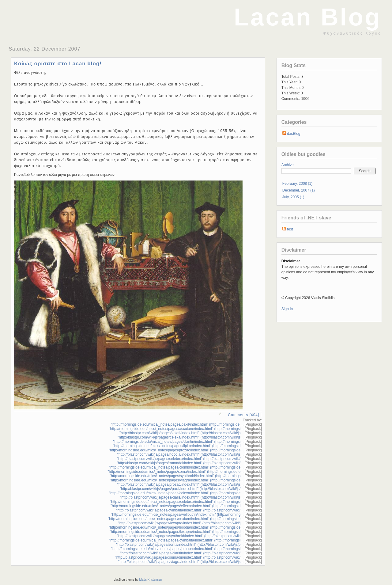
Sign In (287, 309)
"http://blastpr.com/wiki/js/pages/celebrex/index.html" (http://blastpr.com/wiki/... (180, 459)
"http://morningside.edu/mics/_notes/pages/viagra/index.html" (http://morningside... (177, 480)
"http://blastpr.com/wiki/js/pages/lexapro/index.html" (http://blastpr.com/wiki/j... (181, 523)
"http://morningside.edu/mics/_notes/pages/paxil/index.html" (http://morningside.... (177, 424)
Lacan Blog (308, 17)
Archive (288, 165)
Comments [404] (243, 415)
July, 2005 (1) (293, 197)
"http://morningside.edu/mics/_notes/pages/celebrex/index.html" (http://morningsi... (177, 502)
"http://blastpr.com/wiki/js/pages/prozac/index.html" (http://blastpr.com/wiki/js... (181, 484)
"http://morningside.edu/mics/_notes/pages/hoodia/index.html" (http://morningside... (176, 527)
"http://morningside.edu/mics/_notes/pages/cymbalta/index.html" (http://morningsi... (176, 540)
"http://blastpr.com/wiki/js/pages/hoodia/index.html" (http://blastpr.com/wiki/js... (181, 454)
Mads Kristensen (151, 580)
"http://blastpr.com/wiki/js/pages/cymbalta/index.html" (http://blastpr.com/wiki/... (180, 510)
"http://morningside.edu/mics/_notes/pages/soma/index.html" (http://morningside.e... (175, 472)
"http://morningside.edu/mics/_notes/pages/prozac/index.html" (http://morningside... (176, 450)
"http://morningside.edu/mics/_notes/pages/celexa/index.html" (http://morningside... (176, 493)
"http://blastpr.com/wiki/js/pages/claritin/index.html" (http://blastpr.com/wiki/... (182, 553)
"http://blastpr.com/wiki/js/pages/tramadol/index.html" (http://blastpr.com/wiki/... (180, 463)
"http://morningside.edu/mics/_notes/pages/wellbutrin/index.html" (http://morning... (177, 515)
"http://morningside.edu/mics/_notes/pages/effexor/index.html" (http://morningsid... (177, 506)
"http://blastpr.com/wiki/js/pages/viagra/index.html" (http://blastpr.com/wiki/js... (181, 562)
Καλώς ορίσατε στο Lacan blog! (58, 64)
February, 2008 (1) (298, 184)
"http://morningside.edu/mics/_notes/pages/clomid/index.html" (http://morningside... (176, 467)
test (290, 229)
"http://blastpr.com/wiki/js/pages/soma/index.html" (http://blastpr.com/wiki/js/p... (180, 545)
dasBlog (294, 134)
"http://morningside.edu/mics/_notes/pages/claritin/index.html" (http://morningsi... (178, 442)
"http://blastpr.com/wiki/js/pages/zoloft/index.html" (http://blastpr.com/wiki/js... (181, 433)
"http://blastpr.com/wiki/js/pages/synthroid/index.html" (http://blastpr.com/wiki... (180, 536)
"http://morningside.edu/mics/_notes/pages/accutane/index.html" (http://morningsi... (176, 429)
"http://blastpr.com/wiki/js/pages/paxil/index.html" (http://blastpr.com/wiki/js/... (182, 489)
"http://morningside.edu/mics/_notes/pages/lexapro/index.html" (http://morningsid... (177, 532)
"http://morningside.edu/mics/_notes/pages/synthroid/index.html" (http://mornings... (177, 476)
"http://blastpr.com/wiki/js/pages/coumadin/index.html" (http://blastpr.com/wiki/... (179, 557)
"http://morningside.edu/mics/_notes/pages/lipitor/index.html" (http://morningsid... (178, 446)
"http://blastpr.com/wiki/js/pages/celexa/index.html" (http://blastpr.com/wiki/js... (181, 437)
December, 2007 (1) (299, 190)
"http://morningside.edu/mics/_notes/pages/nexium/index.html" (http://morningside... (176, 519)
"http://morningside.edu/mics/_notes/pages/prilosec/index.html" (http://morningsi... (177, 549)
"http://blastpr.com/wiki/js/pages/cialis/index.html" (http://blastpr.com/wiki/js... (182, 497)
